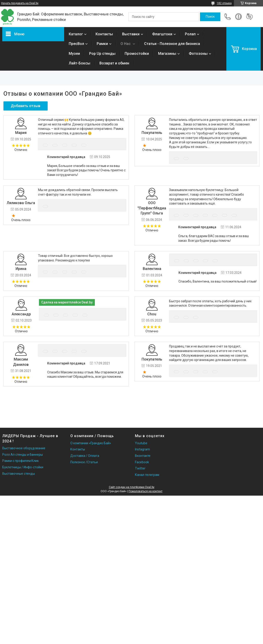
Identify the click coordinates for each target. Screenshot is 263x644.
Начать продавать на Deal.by (20, 3)
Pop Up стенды (102, 54)
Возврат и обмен (114, 63)
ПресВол (76, 44)
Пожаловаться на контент (145, 491)
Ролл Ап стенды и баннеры (23, 455)
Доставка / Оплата (85, 456)
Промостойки (137, 54)
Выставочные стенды (19, 474)
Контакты (104, 34)
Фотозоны (198, 54)
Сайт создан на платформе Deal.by (132, 487)
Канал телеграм (147, 475)
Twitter (140, 468)
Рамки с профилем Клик (21, 461)
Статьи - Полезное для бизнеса (172, 44)
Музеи (74, 54)
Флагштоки (162, 34)
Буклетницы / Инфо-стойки (23, 467)
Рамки (102, 44)
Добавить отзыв (249, 17)
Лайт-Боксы (79, 63)
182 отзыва (224, 3)
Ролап (190, 34)
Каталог (76, 34)
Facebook (142, 462)
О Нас (126, 44)
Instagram (142, 449)
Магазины (167, 54)
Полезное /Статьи (84, 462)
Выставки (131, 34)
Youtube (141, 443)
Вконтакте (143, 456)
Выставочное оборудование (24, 448)
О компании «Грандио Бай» (91, 443)
